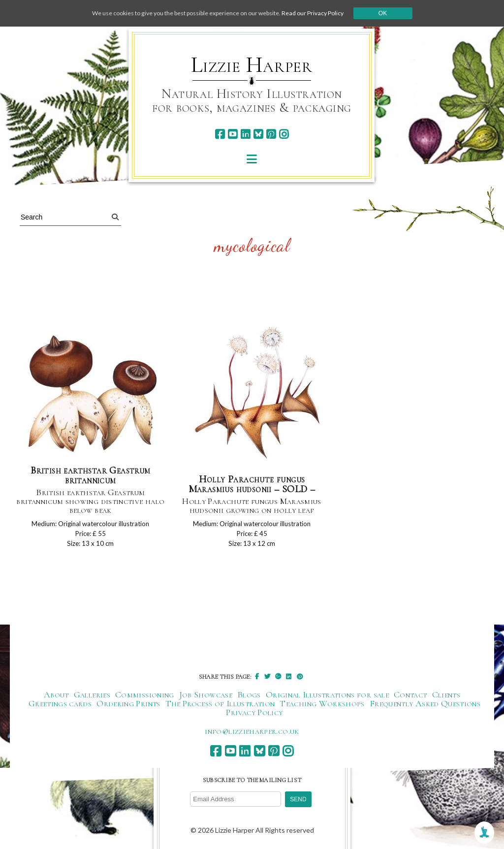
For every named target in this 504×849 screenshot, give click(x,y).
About (56, 700)
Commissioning (145, 700)
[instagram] (284, 134)
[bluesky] (258, 134)
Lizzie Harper (252, 65)
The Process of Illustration (220, 709)
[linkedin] (245, 134)
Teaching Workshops (322, 709)
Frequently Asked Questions (425, 709)
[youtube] (233, 134)
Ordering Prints (128, 709)
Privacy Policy (254, 718)
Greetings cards (60, 709)
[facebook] (220, 134)
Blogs (249, 700)
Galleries (92, 700)
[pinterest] (271, 134)
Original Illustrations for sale (327, 700)
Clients (446, 700)
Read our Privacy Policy (331, 13)
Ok (405, 13)
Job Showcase (206, 700)
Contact (410, 700)
